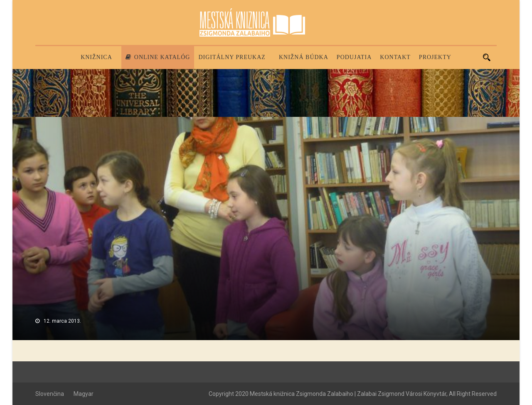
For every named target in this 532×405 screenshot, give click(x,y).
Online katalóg (158, 57)
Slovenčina (50, 394)
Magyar (84, 394)
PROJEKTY (435, 57)
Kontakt (395, 57)
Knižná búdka (304, 57)
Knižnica (96, 57)
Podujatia (354, 57)
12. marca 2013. (62, 321)
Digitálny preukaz (232, 57)
